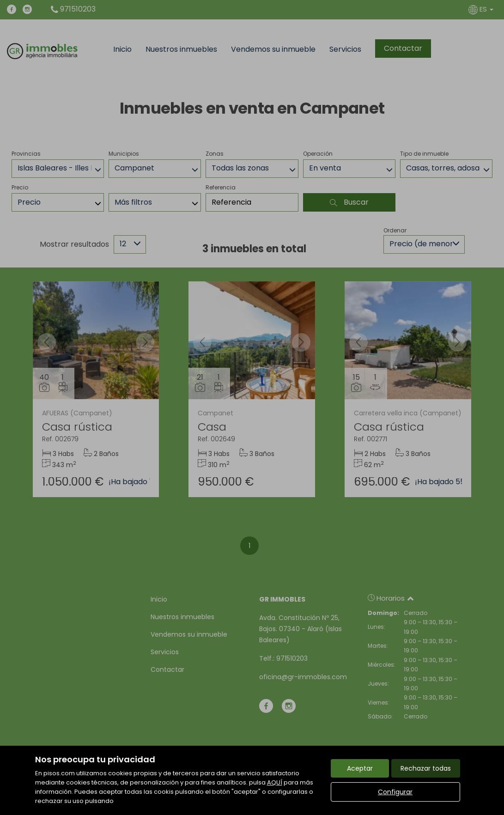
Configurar (395, 792)
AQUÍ (275, 782)
